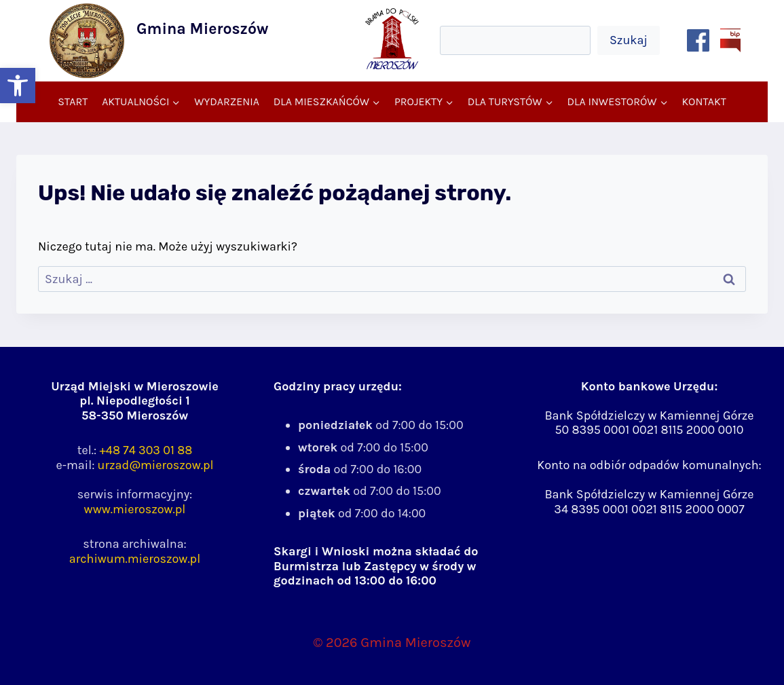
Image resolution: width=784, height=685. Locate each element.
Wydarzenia (227, 101)
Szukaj (629, 40)
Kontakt (704, 101)
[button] (18, 86)
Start (73, 101)
